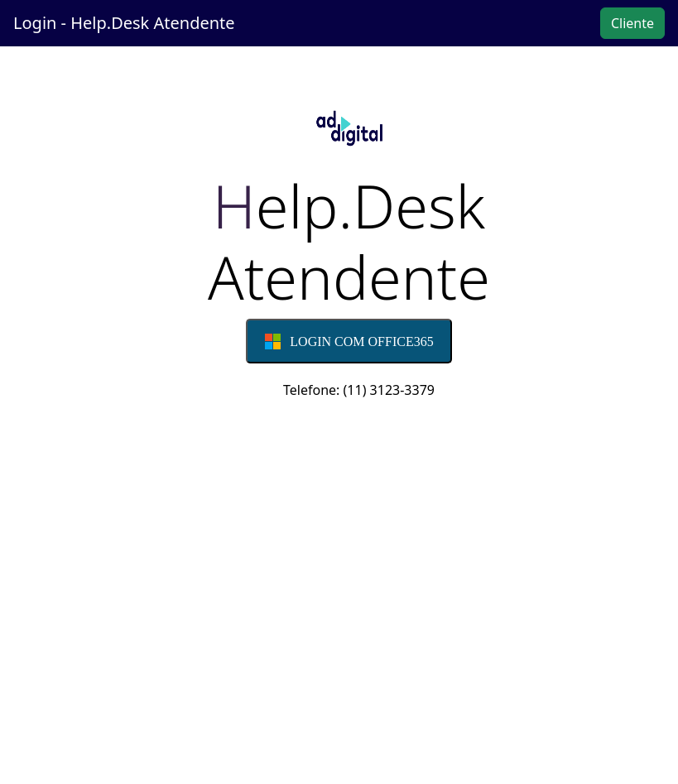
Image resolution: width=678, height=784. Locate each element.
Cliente (632, 23)
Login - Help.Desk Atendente (124, 23)
